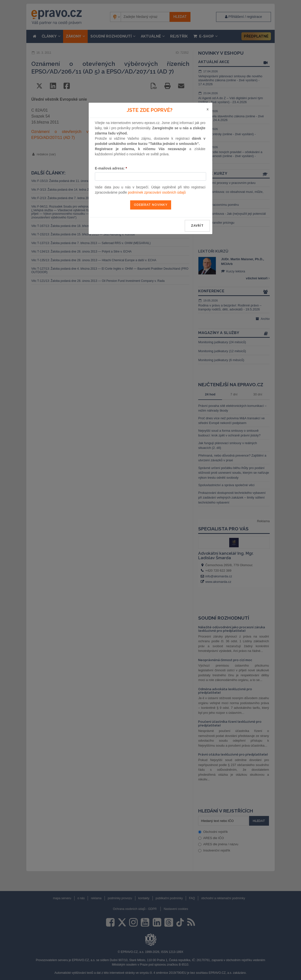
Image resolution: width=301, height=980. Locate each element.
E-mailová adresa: (111, 168)
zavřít (197, 226)
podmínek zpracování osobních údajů (157, 192)
